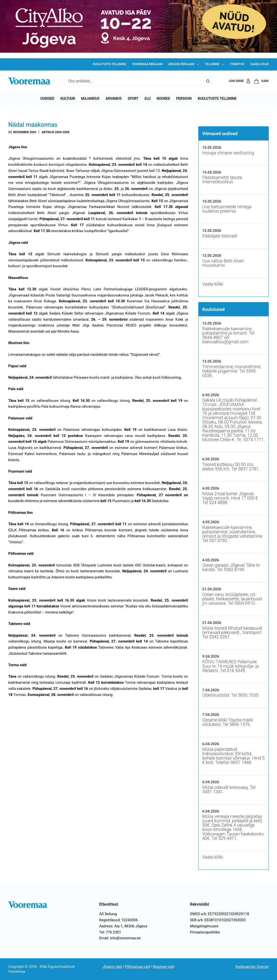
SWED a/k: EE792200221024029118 (220, 914)
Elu (148, 99)
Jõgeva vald (113, 967)
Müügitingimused (204, 926)
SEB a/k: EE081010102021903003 (218, 920)
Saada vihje (260, 64)
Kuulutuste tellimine (110, 64)
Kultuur (68, 99)
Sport (133, 99)
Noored (163, 99)
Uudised (47, 99)
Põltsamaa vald (138, 967)
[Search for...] (134, 81)
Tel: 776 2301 (110, 932)
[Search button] (208, 81)
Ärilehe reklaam (184, 64)
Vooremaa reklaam (147, 64)
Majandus (90, 99)
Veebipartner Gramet (252, 967)
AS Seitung (108, 914)
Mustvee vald (163, 967)
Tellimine (215, 64)
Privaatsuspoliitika (205, 932)
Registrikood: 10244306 (119, 920)
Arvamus (114, 99)
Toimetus (237, 64)
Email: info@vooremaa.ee (120, 938)
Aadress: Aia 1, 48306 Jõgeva (123, 926)
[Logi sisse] (240, 81)
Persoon (184, 99)
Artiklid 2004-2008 (56, 132)
